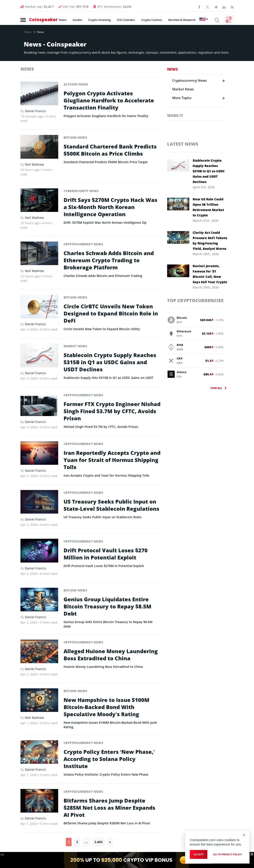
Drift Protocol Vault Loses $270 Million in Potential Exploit (106, 554)
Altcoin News (76, 84)
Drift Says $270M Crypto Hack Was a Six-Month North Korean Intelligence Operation (110, 207)
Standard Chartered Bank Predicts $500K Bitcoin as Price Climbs (110, 150)
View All (216, 388)
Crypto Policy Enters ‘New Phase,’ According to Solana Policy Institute (109, 759)
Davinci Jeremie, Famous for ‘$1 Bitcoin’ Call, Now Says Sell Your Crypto (210, 274)
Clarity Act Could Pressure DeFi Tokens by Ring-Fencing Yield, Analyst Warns (210, 241)
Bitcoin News (75, 137)
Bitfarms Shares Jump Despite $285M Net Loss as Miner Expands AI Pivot (109, 808)
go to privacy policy (228, 854)
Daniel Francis (35, 111)
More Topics (182, 98)
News (63, 20)
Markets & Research (182, 20)
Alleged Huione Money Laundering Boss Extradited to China (111, 655)
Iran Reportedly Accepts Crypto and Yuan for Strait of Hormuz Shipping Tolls (112, 460)
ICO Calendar (126, 20)
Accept (199, 854)
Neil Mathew (34, 164)
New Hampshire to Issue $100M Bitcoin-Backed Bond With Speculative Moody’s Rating (106, 707)
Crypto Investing (99, 20)
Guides (77, 20)
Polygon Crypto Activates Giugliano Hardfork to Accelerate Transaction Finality (109, 100)
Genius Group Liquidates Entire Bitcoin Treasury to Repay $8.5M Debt (107, 606)
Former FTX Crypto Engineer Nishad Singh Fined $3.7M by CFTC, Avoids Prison (112, 411)
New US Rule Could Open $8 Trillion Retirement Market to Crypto (208, 207)
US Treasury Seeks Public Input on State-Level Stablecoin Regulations (111, 505)
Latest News (183, 144)
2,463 (98, 842)
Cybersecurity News (81, 191)
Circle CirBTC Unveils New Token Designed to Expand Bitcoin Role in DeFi (111, 313)
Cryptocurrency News (83, 244)
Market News (75, 346)
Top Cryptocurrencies (195, 300)
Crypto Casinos (152, 20)
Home (28, 32)
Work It (175, 116)
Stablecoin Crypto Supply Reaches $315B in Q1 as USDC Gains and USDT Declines (110, 362)
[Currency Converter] (229, 20)
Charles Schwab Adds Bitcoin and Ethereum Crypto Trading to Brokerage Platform (109, 260)
